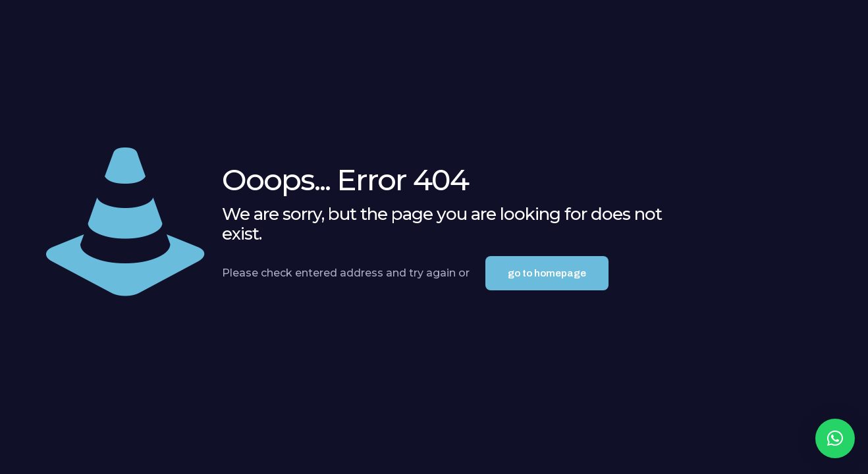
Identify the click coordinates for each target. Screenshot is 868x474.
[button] (835, 438)
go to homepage (547, 273)
